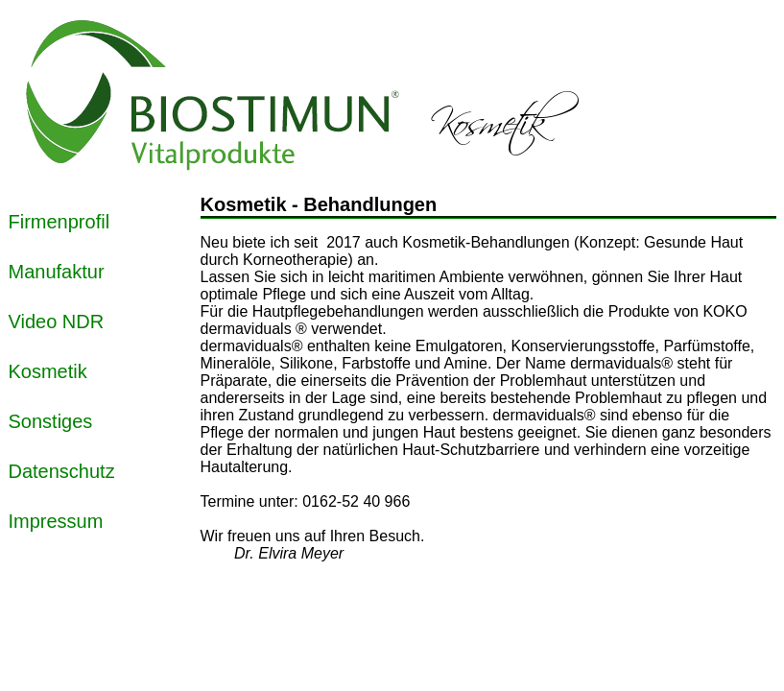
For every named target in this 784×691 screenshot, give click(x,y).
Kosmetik (48, 371)
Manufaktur (57, 272)
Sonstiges (51, 421)
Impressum (56, 521)
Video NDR (57, 322)
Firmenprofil (59, 222)
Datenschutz (62, 471)
